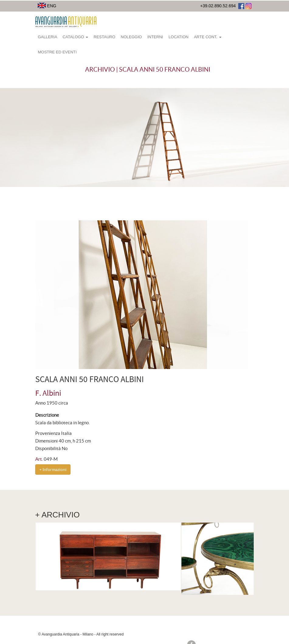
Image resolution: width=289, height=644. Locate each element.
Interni (155, 37)
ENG (47, 6)
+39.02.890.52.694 (218, 6)
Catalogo (75, 37)
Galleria (48, 37)
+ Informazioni (53, 469)
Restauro (104, 37)
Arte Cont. (208, 37)
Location (179, 37)
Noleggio (131, 37)
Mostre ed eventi (57, 52)
